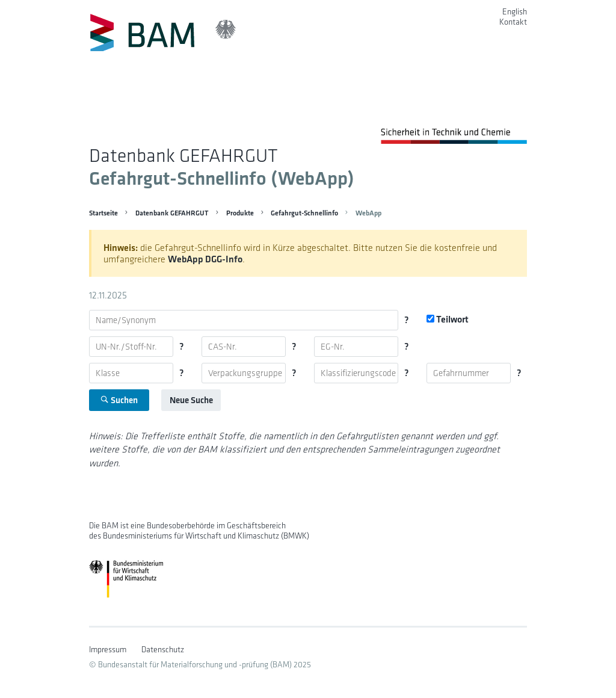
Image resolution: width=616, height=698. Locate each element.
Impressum (108, 650)
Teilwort (448, 319)
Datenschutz (163, 650)
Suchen (119, 400)
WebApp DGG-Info (205, 259)
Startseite (103, 213)
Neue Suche (191, 400)
